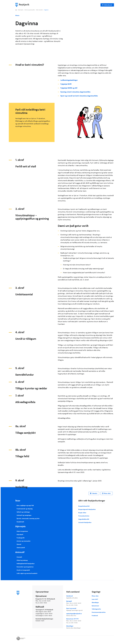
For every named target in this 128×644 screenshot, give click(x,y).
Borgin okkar (82, 513)
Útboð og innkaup (22, 560)
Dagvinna (46, 10)
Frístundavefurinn (84, 516)
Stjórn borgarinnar (22, 531)
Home (16, 10)
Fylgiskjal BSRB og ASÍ (69, 88)
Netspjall (77, 603)
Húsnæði (19, 557)
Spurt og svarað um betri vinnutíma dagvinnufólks (79, 96)
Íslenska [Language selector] (94, 493)
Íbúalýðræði (20, 522)
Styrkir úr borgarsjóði (23, 570)
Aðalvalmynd (108, 5)
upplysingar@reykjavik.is (77, 615)
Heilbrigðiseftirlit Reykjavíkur (26, 564)
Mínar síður (107, 493)
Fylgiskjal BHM (66, 84)
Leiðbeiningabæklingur (69, 80)
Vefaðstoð (77, 597)
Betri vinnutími (40, 10)
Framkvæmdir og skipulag (25, 509)
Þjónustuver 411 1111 (77, 621)
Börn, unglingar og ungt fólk (25, 505)
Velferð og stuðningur (23, 512)
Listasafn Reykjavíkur (85, 522)
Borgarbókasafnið (84, 506)
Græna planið (21, 548)
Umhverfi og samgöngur (24, 515)
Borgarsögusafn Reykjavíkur (87, 509)
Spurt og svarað (77, 609)
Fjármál (19, 544)
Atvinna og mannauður (30, 10)
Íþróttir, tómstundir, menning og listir (28, 518)
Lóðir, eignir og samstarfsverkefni (27, 573)
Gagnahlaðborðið (84, 519)
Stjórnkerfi (20, 534)
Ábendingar (77, 627)
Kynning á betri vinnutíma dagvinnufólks (75, 92)
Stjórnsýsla (21, 10)
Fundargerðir (21, 538)
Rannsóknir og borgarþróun (25, 567)
